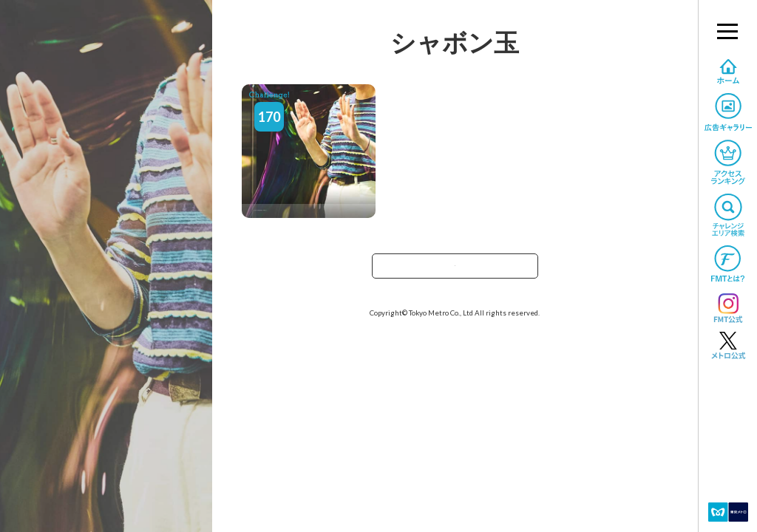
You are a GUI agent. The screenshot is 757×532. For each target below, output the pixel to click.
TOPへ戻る (455, 271)
